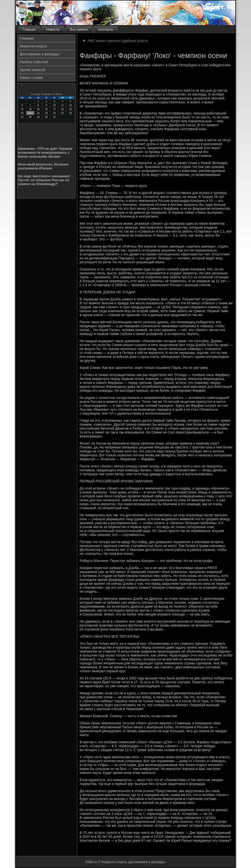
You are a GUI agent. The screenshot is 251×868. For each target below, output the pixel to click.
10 (54, 105)
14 (30, 109)
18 (62, 109)
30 (46, 117)
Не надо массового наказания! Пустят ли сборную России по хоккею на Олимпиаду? (44, 180)
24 (54, 113)
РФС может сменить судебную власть (118, 41)
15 (38, 109)
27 (22, 117)
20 (22, 113)
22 (38, 113)
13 (22, 109)
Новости (53, 29)
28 (30, 117)
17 (54, 109)
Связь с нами (31, 78)
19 (70, 109)
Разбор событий (34, 62)
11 (62, 105)
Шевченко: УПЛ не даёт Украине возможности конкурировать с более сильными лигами (45, 153)
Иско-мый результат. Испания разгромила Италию (43, 166)
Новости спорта (33, 46)
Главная (29, 29)
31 (54, 117)
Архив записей (32, 70)
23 (46, 113)
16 (46, 109)
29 (38, 117)
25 (62, 113)
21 (30, 113)
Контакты (106, 29)
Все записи (79, 29)
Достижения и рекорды (40, 54)
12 (70, 105)
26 (70, 113)
